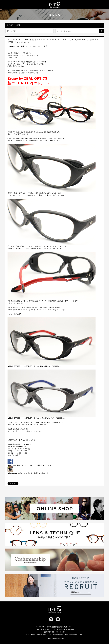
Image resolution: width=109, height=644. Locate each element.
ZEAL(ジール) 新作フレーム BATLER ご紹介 (27, 46)
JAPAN (39, 40)
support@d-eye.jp (66, 629)
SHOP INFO (81, 40)
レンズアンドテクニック (68, 40)
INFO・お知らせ (30, 40)
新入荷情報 (90, 40)
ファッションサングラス (51, 40)
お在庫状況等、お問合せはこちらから (21, 440)
